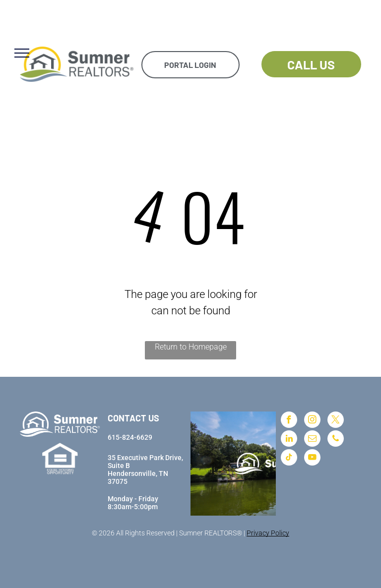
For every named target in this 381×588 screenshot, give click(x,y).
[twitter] (336, 421)
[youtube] (312, 459)
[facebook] (289, 421)
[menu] (22, 53)
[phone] (336, 440)
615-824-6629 (130, 437)
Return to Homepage (191, 347)
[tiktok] (289, 459)
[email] (312, 440)
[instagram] (312, 421)
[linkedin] (289, 440)
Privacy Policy (268, 533)
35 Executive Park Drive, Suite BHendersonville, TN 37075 (145, 470)
